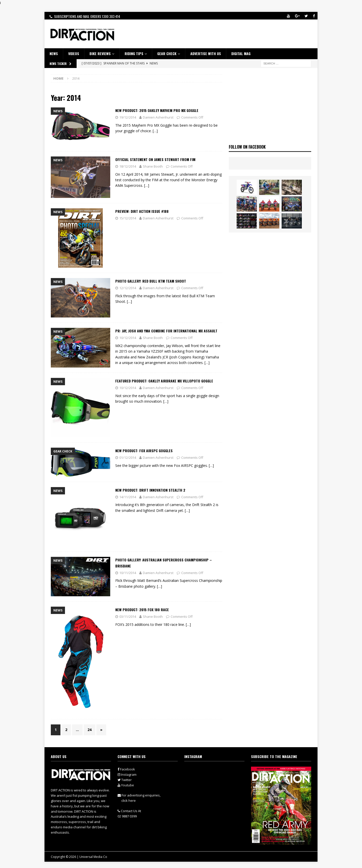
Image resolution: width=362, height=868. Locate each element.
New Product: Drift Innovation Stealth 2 (150, 490)
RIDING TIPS (134, 53)
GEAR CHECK (167, 53)
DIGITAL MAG (241, 53)
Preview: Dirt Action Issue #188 (142, 211)
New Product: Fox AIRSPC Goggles (144, 451)
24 (89, 730)
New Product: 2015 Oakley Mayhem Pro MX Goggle (157, 110)
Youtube (126, 785)
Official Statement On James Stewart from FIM (155, 159)
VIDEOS (74, 53)
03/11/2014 (128, 616)
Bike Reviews (100, 53)
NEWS (54, 53)
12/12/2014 (128, 288)
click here (129, 801)
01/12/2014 (128, 458)
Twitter (125, 780)
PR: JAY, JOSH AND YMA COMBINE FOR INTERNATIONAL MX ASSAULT (166, 331)
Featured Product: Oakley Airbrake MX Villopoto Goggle (164, 381)
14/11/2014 (128, 497)
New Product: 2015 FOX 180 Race (142, 610)
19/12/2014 (128, 117)
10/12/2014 (128, 338)
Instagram (127, 774)
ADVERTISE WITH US (206, 53)
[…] (155, 131)
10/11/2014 (128, 573)
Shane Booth (153, 166)
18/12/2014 (128, 166)
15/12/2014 (128, 218)
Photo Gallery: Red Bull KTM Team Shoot (151, 281)
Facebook (126, 769)
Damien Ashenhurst (158, 117)
